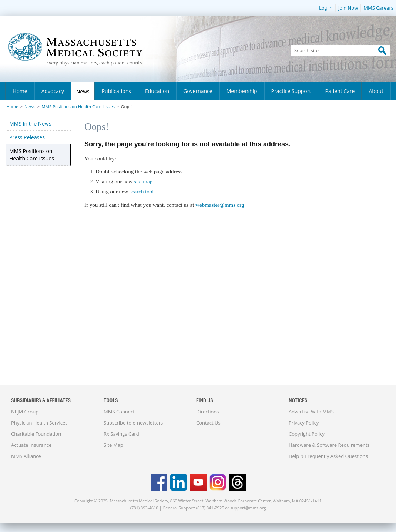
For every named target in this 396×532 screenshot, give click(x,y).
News (83, 91)
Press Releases (27, 137)
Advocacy (53, 91)
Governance (198, 91)
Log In (326, 8)
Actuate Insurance (31, 445)
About (376, 91)
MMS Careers (378, 8)
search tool (142, 192)
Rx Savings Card (121, 434)
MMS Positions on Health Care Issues (78, 107)
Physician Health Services (39, 423)
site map (143, 182)
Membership (242, 91)
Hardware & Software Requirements (329, 445)
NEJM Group (25, 412)
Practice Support (291, 91)
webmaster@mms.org (220, 205)
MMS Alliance (26, 456)
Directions (207, 412)
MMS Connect (119, 412)
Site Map (113, 445)
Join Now (348, 8)
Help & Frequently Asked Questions (328, 456)
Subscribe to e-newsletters (133, 423)
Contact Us (208, 423)
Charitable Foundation (36, 434)
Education (157, 91)
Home (20, 91)
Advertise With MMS (311, 412)
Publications (116, 91)
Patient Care (340, 91)
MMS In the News (30, 124)
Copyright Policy (307, 434)
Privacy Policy (304, 423)
